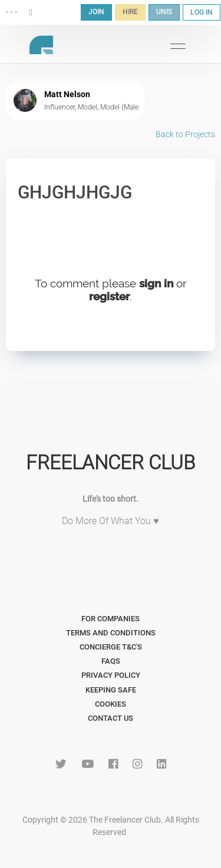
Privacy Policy (111, 675)
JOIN (96, 12)
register (109, 296)
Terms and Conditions (111, 633)
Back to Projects (185, 134)
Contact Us (111, 718)
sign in (156, 283)
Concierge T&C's (111, 647)
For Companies (111, 619)
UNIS (164, 12)
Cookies (111, 704)
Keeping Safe (111, 690)
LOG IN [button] (202, 12)
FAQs (111, 661)
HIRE (130, 12)
